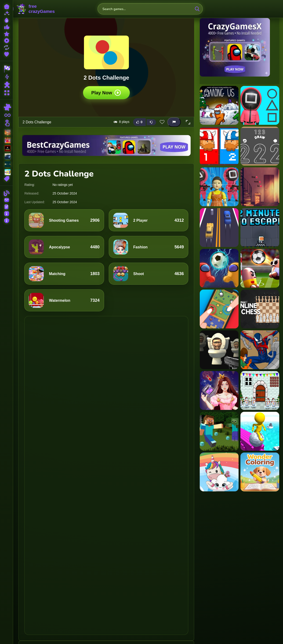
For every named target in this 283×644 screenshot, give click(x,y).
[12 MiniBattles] (219, 146)
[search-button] (197, 9)
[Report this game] (174, 122)
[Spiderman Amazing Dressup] (260, 350)
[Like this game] (139, 122)
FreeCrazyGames (36, 9)
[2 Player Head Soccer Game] (260, 268)
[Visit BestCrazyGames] (106, 145)
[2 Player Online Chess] (260, 309)
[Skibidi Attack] (219, 350)
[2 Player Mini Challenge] (219, 309)
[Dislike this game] (151, 122)
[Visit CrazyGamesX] (239, 47)
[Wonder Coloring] (260, 472)
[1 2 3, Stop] (260, 105)
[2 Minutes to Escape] (260, 228)
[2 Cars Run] (219, 228)
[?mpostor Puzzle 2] (219, 105)
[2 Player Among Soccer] (219, 268)
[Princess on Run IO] (219, 390)
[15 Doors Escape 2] (260, 187)
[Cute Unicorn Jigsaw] (219, 472)
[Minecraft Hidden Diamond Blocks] (219, 431)
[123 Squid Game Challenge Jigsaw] (219, 187)
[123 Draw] (260, 146)
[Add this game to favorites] (162, 122)
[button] (188, 122)
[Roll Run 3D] (260, 431)
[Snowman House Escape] (260, 390)
